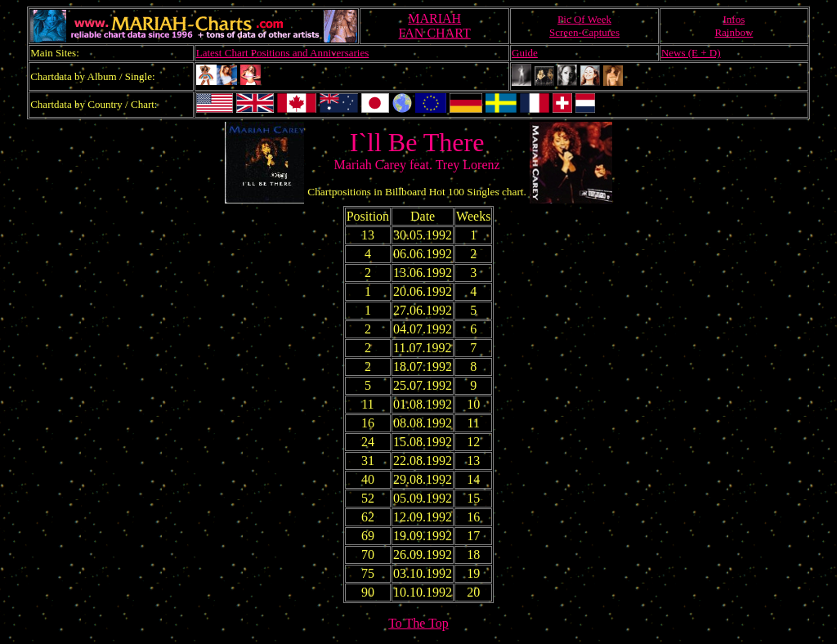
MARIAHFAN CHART (435, 26)
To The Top (418, 623)
